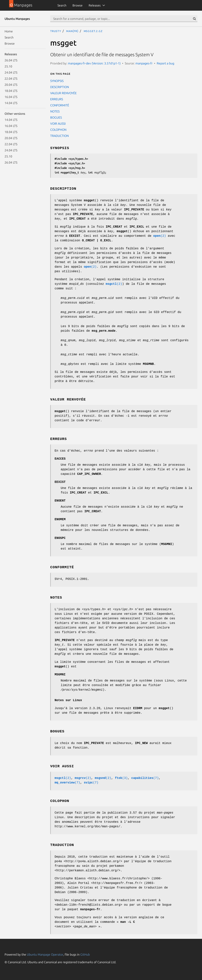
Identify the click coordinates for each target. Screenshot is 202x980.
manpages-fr (144, 63)
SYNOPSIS (57, 81)
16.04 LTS (11, 97)
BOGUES (56, 117)
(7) (145, 778)
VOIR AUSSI (58, 124)
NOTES (55, 111)
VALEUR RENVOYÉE (63, 93)
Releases (95, 5)
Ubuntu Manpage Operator (45, 954)
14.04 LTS (11, 103)
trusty (56, 31)
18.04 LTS (11, 91)
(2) (160, 236)
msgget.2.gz (93, 31)
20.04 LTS (11, 85)
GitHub (85, 954)
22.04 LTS (11, 79)
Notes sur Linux (68, 700)
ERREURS (57, 99)
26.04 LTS (11, 60)
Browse (78, 5)
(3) (121, 778)
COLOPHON (58, 130)
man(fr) (72, 31)
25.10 (8, 66)
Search (62, 5)
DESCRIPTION (60, 87)
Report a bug (165, 63)
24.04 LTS (11, 72)
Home (9, 31)
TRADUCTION (59, 136)
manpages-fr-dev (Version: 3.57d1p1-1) (94, 63)
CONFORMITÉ (60, 105)
